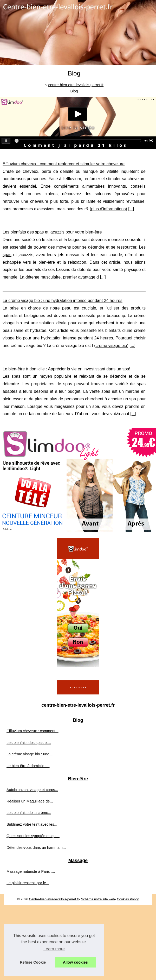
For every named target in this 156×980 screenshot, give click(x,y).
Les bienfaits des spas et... (29, 743)
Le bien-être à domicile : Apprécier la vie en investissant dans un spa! (66, 369)
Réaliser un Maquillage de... (30, 801)
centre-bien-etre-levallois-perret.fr (76, 85)
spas (7, 255)
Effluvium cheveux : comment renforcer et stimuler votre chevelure (64, 164)
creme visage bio (111, 346)
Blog (74, 91)
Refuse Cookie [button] (33, 962)
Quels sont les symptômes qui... (33, 836)
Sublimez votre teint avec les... (32, 824)
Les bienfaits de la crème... (29, 813)
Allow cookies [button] (75, 962)
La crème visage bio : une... (30, 754)
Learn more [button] (54, 949)
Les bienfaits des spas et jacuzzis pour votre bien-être (52, 232)
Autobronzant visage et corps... (32, 790)
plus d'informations (109, 209)
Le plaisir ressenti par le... (28, 883)
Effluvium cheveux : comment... (32, 731)
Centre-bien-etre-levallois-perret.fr (54, 899)
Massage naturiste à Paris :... (31, 871)
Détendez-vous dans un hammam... (36, 848)
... (131, 209)
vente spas (100, 391)
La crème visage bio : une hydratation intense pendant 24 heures (63, 301)
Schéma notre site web (98, 899)
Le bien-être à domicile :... (28, 766)
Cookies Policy (128, 899)
